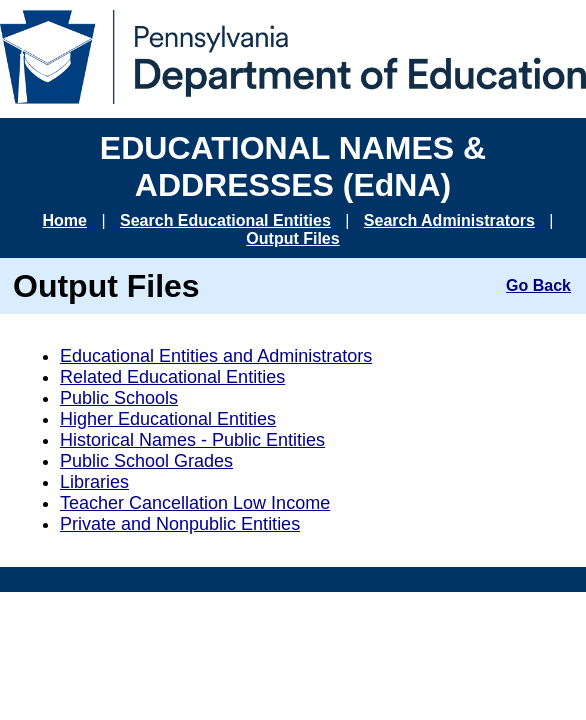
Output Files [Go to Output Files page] (292, 238)
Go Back (538, 285)
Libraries (94, 482)
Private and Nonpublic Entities (180, 524)
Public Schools (119, 398)
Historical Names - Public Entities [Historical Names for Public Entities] (192, 440)
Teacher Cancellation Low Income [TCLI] (195, 503)
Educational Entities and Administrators (216, 356)
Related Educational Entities (172, 377)
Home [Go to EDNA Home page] (65, 220)
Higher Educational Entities (168, 419)
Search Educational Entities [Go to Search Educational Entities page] (225, 220)
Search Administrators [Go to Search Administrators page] (449, 220)
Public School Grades (146, 461)
